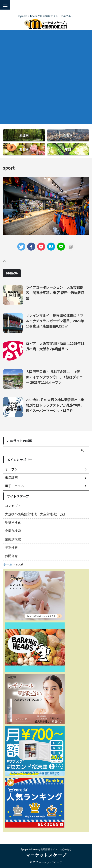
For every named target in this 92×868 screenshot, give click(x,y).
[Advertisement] (46, 78)
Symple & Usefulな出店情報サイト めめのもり (46, 849)
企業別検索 (13, 531)
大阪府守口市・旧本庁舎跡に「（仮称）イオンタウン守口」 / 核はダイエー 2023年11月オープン (54, 377)
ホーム (8, 564)
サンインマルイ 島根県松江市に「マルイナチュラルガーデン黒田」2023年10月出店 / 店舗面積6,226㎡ (55, 321)
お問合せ (11, 556)
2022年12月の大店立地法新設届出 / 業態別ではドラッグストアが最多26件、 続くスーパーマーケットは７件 (55, 405)
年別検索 (11, 548)
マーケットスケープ (46, 855)
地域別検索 (13, 522)
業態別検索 (13, 539)
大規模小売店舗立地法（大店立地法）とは (35, 514)
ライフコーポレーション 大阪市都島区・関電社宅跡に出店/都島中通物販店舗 (55, 293)
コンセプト (13, 506)
